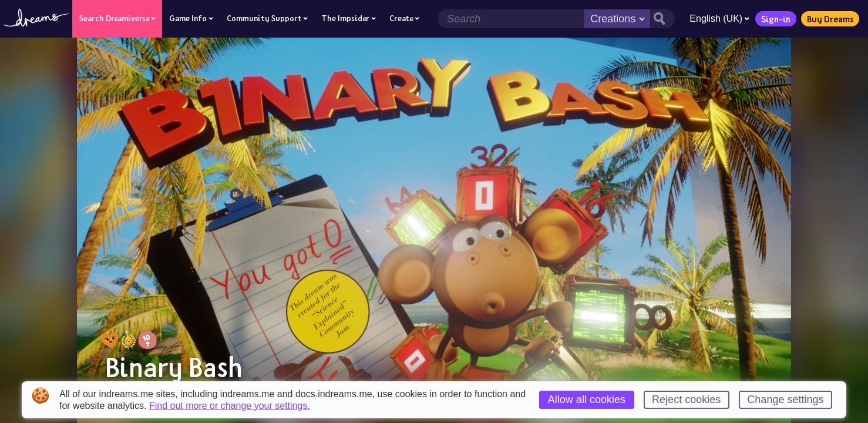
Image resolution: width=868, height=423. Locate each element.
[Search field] (507, 19)
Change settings (785, 399)
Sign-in (772, 19)
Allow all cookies (587, 399)
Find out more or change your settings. (230, 406)
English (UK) (716, 19)
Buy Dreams (827, 19)
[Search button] (659, 19)
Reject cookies (686, 399)
